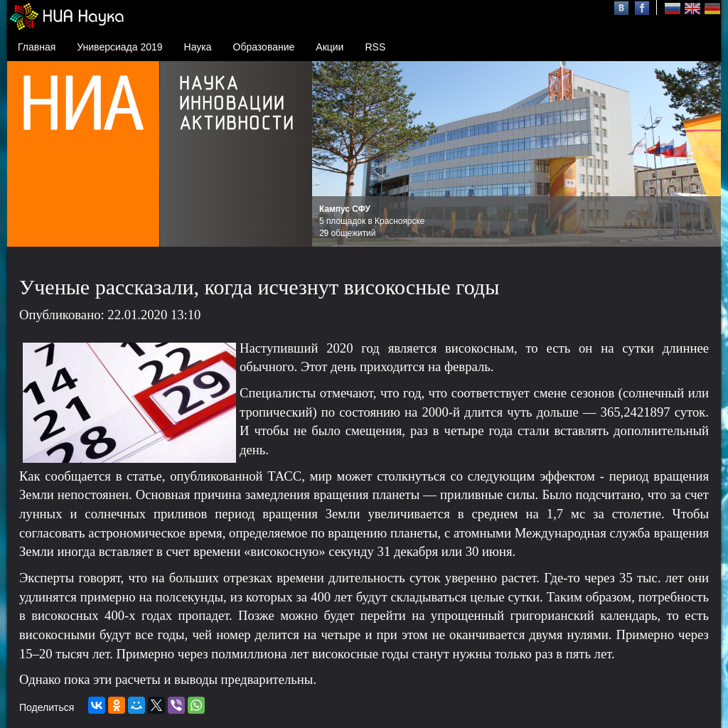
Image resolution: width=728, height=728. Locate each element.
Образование (264, 47)
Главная (37, 47)
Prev (331, 154)
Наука (198, 47)
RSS (375, 47)
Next (702, 154)
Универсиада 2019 (119, 47)
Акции (330, 47)
